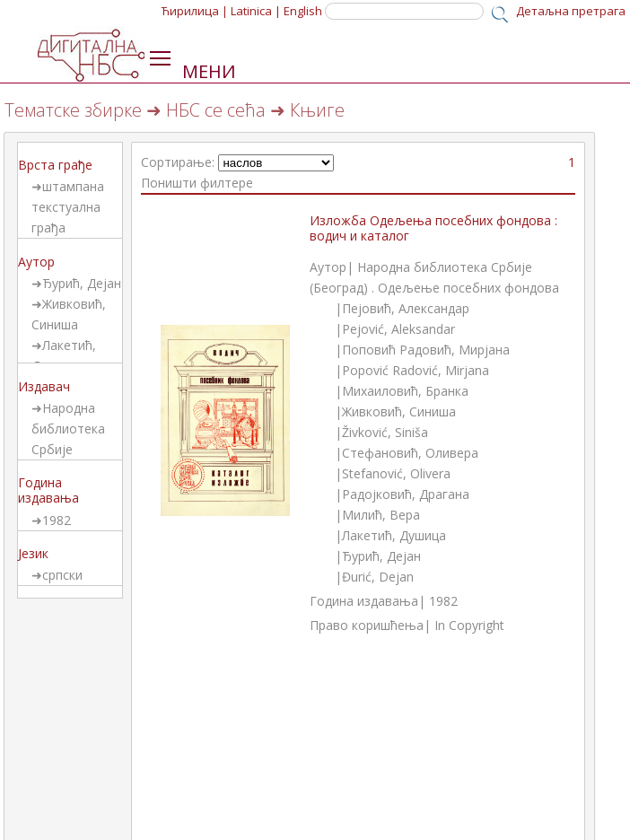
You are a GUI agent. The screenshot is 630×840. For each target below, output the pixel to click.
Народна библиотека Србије (68, 429)
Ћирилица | (195, 11)
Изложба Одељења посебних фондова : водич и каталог (433, 228)
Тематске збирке (73, 110)
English (303, 11)
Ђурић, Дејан (82, 283)
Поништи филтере (197, 183)
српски (62, 575)
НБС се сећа (216, 110)
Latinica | (256, 11)
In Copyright (469, 625)
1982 (57, 520)
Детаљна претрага (571, 11)
